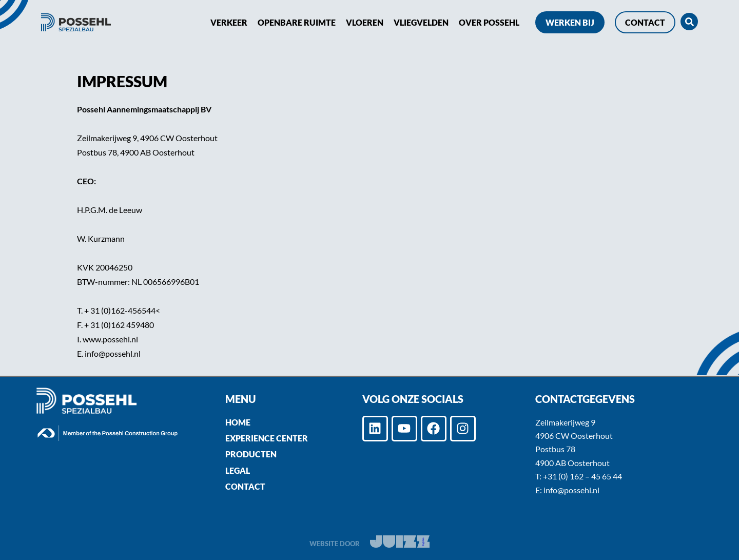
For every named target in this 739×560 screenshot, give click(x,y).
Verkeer (229, 22)
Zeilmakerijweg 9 (565, 422)
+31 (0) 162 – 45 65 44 (582, 476)
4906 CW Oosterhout (574, 436)
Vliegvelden (421, 22)
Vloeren (365, 22)
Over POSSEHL (489, 22)
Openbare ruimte (297, 22)
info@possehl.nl (113, 353)
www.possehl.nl (110, 339)
